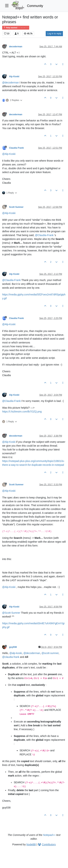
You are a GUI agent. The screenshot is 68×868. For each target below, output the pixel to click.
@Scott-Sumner (11, 613)
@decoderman (11, 83)
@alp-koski (16, 653)
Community (35, 6)
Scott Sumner (16, 207)
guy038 (13, 647)
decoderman (16, 47)
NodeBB (31, 844)
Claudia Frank (16, 148)
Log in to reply (54, 34)
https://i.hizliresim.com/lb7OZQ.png (22, 412)
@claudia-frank (11, 657)
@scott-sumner (50, 653)
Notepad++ (49, 835)
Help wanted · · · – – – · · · (16, 28)
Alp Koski (14, 77)
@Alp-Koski (9, 154)
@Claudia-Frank (44, 235)
